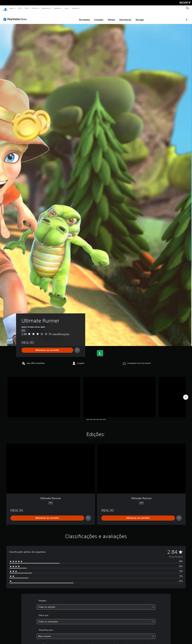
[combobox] (96, 604)
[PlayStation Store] (16, 16)
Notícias (57, 8)
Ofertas (95, 17)
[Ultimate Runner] (44, 394)
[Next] (186, 394)
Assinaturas (109, 17)
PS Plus (35, 8)
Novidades (69, 17)
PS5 (19, 8)
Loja (66, 8)
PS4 (26, 8)
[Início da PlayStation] (5, 8)
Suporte (75, 8)
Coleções (83, 17)
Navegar (124, 17)
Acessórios (46, 8)
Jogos (12, 8)
